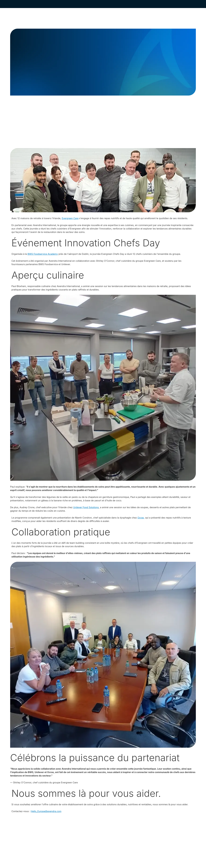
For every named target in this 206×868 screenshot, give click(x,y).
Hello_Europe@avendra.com (46, 811)
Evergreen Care (70, 218)
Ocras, (141, 518)
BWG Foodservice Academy (43, 254)
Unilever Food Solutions (86, 507)
